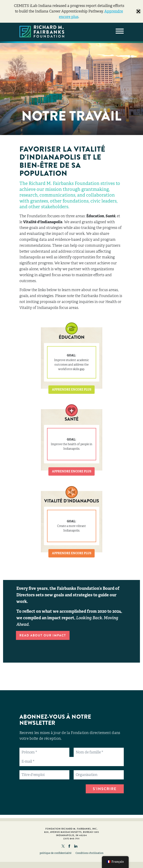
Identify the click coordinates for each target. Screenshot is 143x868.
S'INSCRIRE (105, 789)
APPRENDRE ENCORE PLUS (72, 390)
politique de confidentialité (56, 853)
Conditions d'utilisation (90, 853)
